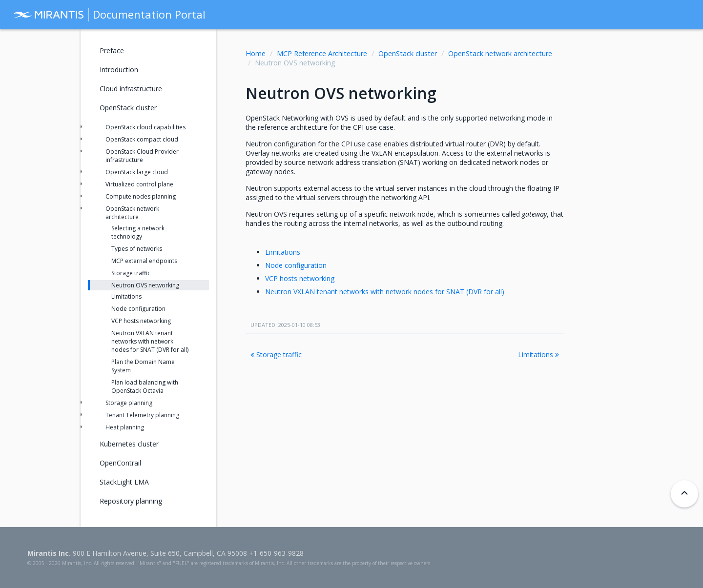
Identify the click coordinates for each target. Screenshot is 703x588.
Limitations (283, 252)
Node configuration (296, 265)
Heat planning (125, 427)
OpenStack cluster (408, 53)
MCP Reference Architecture (322, 53)
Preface (112, 51)
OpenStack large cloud (137, 172)
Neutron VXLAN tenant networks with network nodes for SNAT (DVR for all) (385, 292)
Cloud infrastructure (131, 89)
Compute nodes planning (141, 196)
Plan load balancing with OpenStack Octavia (145, 386)
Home (256, 53)
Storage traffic (276, 355)
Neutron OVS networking (145, 285)
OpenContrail (120, 463)
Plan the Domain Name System (143, 366)
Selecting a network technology (138, 232)
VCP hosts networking (300, 278)
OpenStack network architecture (500, 53)
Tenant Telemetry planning (142, 415)
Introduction (119, 70)
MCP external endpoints (144, 261)
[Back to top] (684, 494)
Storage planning (129, 403)
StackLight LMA (124, 482)
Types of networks (137, 249)
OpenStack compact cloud (142, 139)
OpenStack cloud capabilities (145, 127)
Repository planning (131, 501)
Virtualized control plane (139, 184)
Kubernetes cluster (129, 444)
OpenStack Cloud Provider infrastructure (142, 156)
